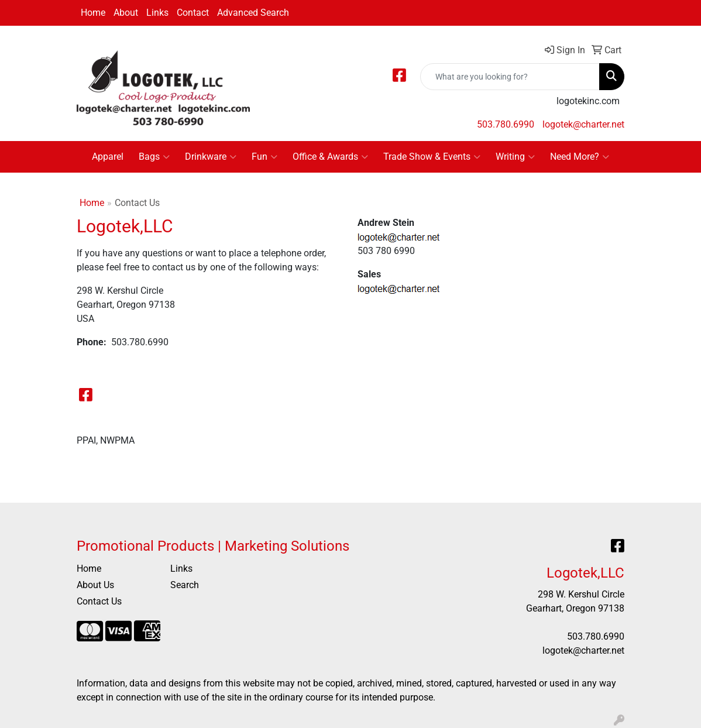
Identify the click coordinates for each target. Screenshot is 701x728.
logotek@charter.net (583, 124)
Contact (193, 13)
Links (157, 13)
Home (93, 13)
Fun (264, 157)
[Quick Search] (510, 77)
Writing (515, 157)
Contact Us (99, 601)
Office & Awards (330, 157)
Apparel (108, 157)
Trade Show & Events (432, 157)
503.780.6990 (506, 124)
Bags (154, 157)
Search (185, 585)
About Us (95, 585)
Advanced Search (253, 13)
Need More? (580, 157)
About (126, 13)
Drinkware (211, 157)
